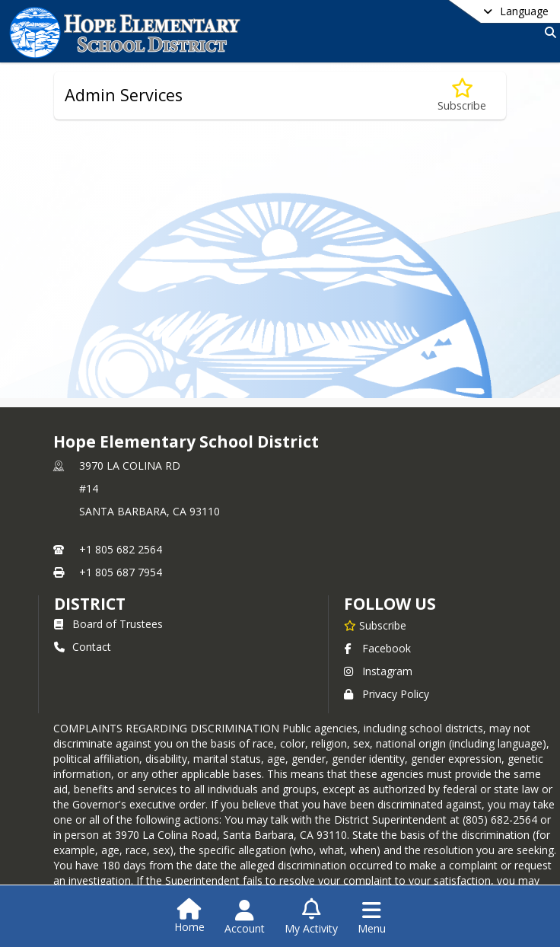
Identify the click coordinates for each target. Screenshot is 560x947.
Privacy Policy (387, 694)
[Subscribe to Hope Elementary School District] (375, 625)
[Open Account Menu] (245, 917)
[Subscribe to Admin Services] (462, 96)
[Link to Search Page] (547, 32)
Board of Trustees (108, 624)
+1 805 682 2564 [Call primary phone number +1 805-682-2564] (121, 549)
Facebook (377, 648)
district (90, 604)
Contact (83, 647)
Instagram (378, 671)
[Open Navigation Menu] (372, 917)
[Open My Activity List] (311, 917)
